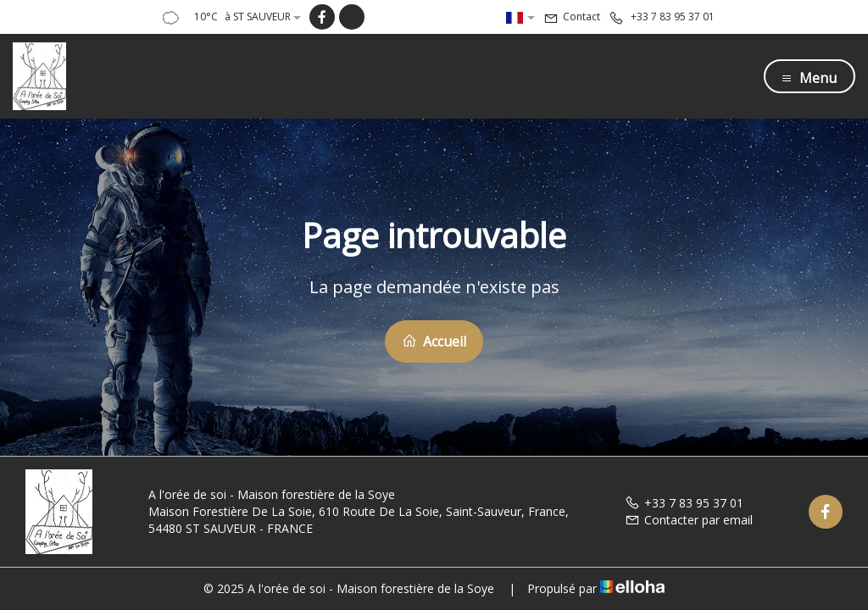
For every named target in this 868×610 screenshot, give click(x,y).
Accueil (434, 341)
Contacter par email (689, 520)
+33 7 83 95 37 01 (684, 503)
